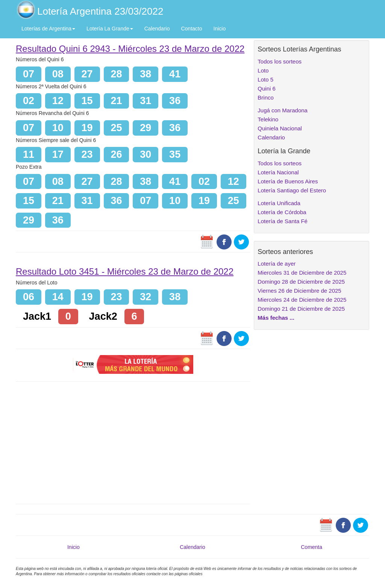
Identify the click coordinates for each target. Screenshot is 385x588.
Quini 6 (267, 88)
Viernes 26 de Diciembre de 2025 (299, 291)
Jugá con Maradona (283, 110)
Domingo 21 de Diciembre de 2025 (301, 309)
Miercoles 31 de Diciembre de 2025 (302, 273)
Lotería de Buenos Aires (288, 181)
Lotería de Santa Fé (283, 221)
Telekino (268, 119)
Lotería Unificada (279, 203)
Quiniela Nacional (280, 128)
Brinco (266, 97)
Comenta (311, 547)
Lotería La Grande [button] (110, 29)
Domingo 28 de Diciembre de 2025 (301, 282)
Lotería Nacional (278, 172)
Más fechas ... (276, 318)
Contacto (191, 29)
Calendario (157, 29)
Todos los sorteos (280, 61)
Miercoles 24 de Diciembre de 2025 (302, 300)
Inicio (220, 29)
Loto (263, 70)
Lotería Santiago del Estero (292, 190)
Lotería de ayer (277, 264)
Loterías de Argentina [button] (48, 29)
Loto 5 (265, 79)
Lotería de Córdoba (282, 212)
